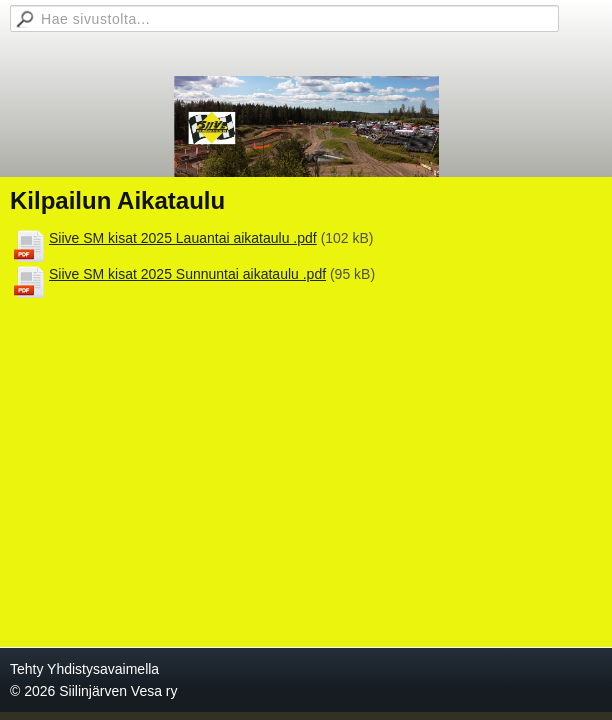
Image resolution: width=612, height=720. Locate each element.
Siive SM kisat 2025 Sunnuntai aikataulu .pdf (187, 274)
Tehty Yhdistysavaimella (84, 669)
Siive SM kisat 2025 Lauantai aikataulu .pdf (183, 238)
